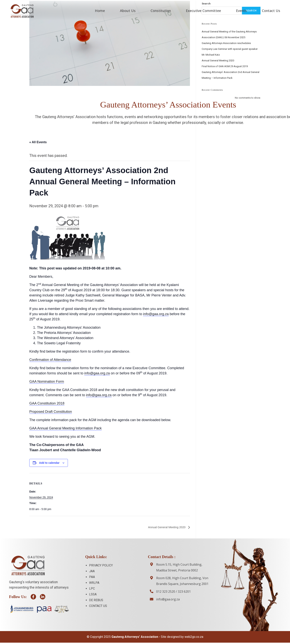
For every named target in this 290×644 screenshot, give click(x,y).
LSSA (93, 594)
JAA (92, 571)
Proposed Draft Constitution (51, 411)
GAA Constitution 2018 (47, 403)
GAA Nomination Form (47, 381)
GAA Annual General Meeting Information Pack (65, 428)
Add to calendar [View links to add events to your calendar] (49, 463)
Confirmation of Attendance (50, 360)
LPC (92, 589)
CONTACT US (98, 606)
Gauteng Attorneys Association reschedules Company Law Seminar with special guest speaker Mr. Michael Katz (230, 49)
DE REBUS (96, 600)
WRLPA (94, 583)
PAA (92, 577)
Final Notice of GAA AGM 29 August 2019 (225, 66)
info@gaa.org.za (156, 314)
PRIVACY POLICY (101, 565)
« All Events (38, 142)
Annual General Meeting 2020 (165, 527)
